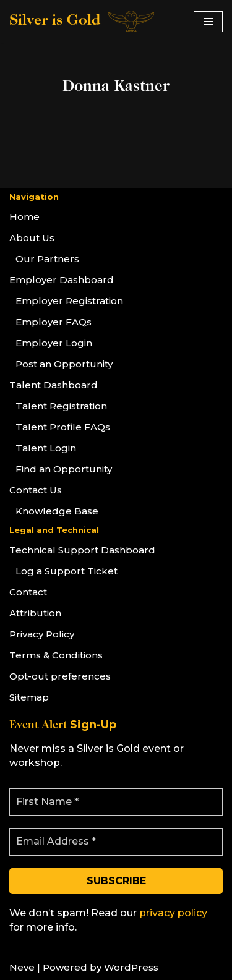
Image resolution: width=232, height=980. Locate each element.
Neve (22, 967)
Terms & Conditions (56, 655)
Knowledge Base (57, 511)
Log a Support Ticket (67, 571)
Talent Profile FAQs (63, 427)
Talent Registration (61, 406)
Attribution (35, 613)
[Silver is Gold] (83, 21)
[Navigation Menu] (208, 22)
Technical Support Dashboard (82, 550)
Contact (28, 592)
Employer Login (54, 343)
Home (24, 217)
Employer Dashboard (62, 280)
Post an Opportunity (64, 364)
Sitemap (29, 697)
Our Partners (47, 259)
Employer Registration (69, 301)
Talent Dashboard (54, 385)
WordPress (131, 967)
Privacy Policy (42, 634)
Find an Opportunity (64, 469)
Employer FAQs (54, 322)
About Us (32, 238)
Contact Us (36, 490)
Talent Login (46, 448)
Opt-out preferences (60, 676)
